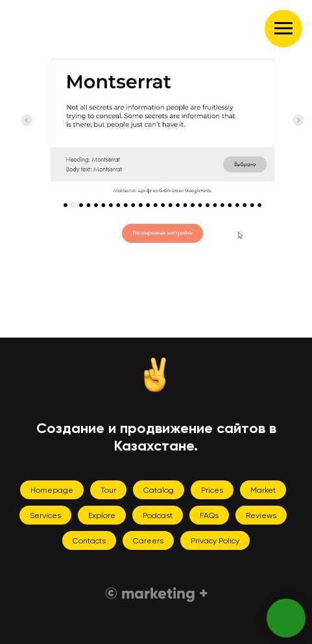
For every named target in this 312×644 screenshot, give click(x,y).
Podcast (158, 515)
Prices (212, 490)
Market (263, 490)
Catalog (159, 490)
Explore (102, 515)
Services (45, 515)
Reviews (261, 515)
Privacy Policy (215, 541)
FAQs (209, 515)
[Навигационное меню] (283, 29)
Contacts (89, 541)
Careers (148, 541)
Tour (108, 490)
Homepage (52, 490)
